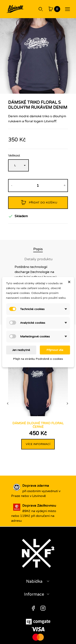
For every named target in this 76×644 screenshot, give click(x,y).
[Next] (68, 403)
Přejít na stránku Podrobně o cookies (38, 359)
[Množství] (38, 186)
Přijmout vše (55, 350)
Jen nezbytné (21, 350)
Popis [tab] (38, 249)
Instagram (43, 608)
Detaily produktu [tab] (38, 259)
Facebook (33, 608)
